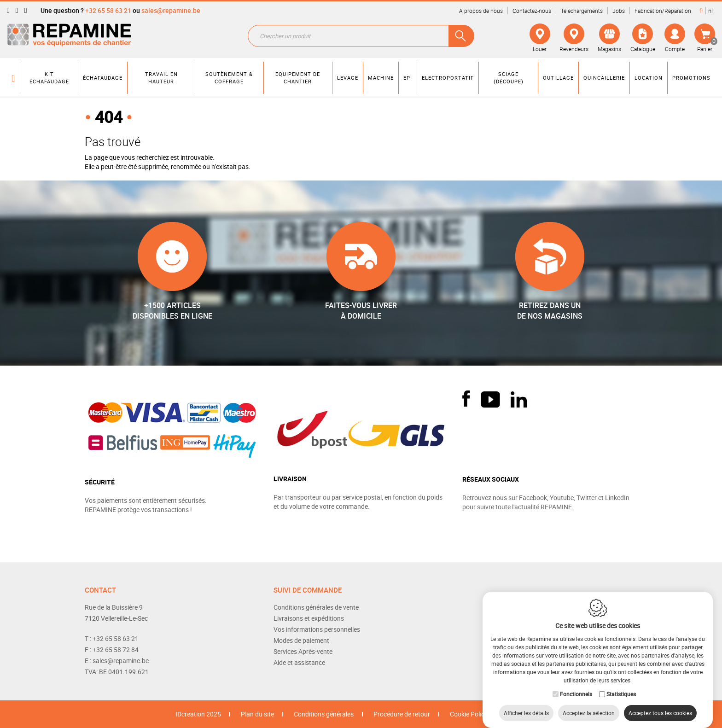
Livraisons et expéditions (309, 618)
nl (710, 11)
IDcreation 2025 (198, 714)
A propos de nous (481, 11)
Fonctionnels (576, 685)
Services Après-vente (303, 651)
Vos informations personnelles (317, 629)
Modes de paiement (301, 640)
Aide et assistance (299, 662)
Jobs (619, 11)
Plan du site (257, 714)
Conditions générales (324, 714)
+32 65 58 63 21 (108, 10)
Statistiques (621, 685)
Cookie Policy (469, 714)
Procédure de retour (402, 714)
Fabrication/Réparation (663, 11)
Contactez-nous (532, 11)
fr (701, 11)
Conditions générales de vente (316, 607)
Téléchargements (582, 11)
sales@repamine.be (171, 10)
